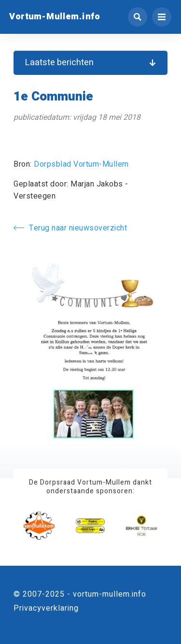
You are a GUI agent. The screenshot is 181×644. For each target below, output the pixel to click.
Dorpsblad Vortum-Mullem (81, 164)
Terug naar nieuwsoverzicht (70, 228)
